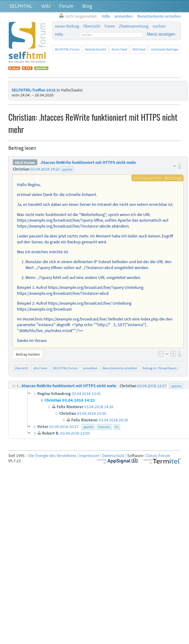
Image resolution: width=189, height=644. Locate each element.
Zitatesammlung (134, 26)
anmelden (90, 368)
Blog (87, 6)
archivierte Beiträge (165, 49)
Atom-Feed (119, 49)
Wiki (46, 6)
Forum (66, 6)
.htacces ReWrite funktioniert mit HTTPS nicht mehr (88, 162)
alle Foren (40, 368)
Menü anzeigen (161, 34)
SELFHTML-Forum (67, 49)
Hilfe (59, 34)
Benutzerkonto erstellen (120, 368)
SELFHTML (21, 6)
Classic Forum (158, 456)
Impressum (89, 456)
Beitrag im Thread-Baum (160, 368)
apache (67, 169)
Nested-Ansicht (96, 49)
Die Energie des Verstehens (52, 456)
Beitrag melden (28, 354)
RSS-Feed (139, 49)
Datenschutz (113, 456)
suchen (159, 26)
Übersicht (92, 26)
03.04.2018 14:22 (45, 169)
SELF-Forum (25, 162)
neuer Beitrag (67, 26)
